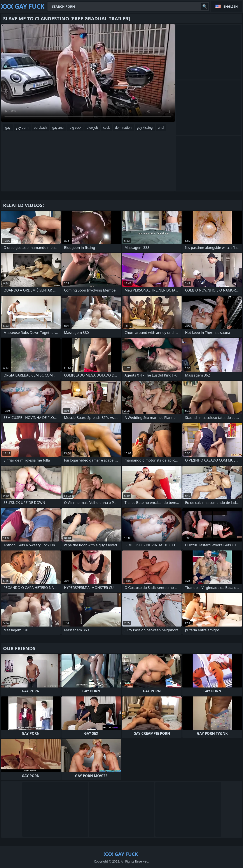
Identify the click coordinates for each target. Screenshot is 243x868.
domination (123, 128)
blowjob (92, 128)
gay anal (58, 128)
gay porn (22, 128)
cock (106, 128)
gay (8, 128)
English (231, 6)
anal (161, 128)
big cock (75, 128)
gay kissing (145, 128)
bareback (40, 128)
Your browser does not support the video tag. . (88, 73)
